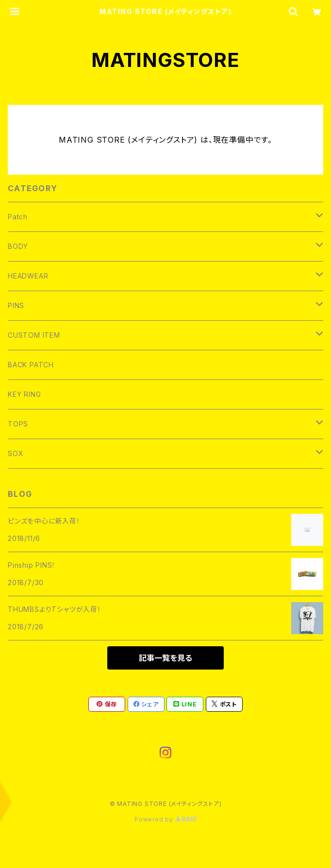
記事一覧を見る (165, 658)
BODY (18, 246)
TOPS (18, 424)
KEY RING (24, 394)
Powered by (165, 819)
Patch (18, 217)
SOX (16, 453)
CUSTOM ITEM (34, 335)
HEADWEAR (28, 276)
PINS (16, 305)
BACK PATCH (31, 365)
